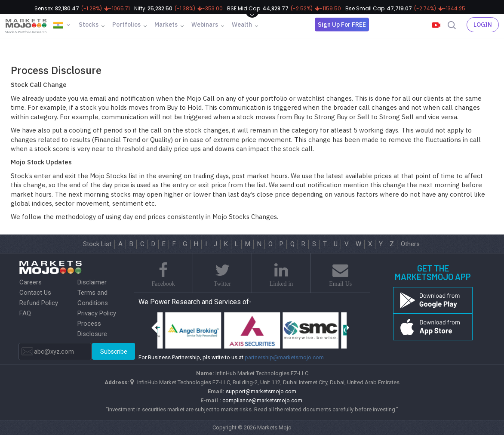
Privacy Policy (97, 313)
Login (483, 25)
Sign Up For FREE (342, 25)
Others (410, 244)
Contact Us (35, 293)
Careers (31, 282)
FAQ (25, 313)
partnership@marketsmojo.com (284, 357)
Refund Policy (39, 303)
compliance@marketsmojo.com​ (262, 400)
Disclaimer (92, 282)
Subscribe (114, 352)
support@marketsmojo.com (261, 391)
